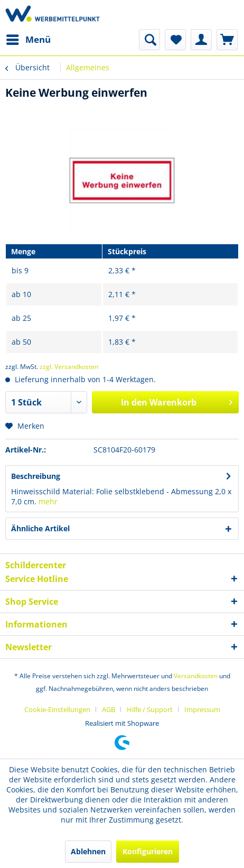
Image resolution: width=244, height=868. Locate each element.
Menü (29, 38)
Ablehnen (88, 851)
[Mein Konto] (201, 40)
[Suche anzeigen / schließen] (149, 40)
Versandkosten (196, 676)
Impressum (202, 709)
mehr (48, 501)
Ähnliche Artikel (40, 528)
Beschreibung (36, 476)
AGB (109, 709)
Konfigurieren (148, 851)
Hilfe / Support (150, 709)
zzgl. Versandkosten (69, 367)
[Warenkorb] (227, 40)
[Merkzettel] (175, 40)
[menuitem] (28, 40)
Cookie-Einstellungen (57, 709)
